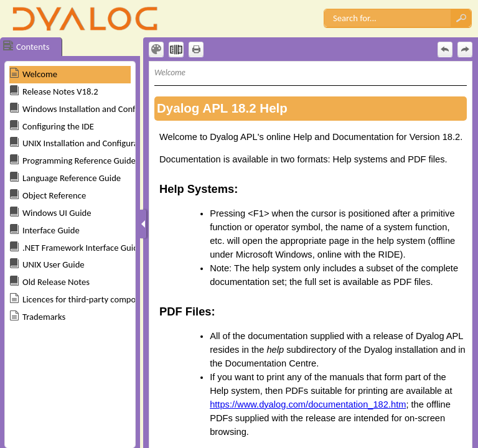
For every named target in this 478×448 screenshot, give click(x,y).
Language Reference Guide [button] (72, 178)
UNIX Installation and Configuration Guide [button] (100, 143)
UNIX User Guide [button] (54, 264)
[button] (461, 18)
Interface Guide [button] (51, 230)
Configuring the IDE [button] (58, 126)
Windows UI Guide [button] (57, 213)
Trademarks (44, 317)
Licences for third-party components (89, 299)
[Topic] (311, 255)
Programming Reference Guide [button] (79, 161)
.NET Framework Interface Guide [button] (82, 248)
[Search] (387, 18)
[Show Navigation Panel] (143, 224)
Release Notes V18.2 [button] (60, 91)
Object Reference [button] (54, 195)
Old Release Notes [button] (56, 282)
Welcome (40, 74)
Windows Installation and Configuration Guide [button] (107, 109)
